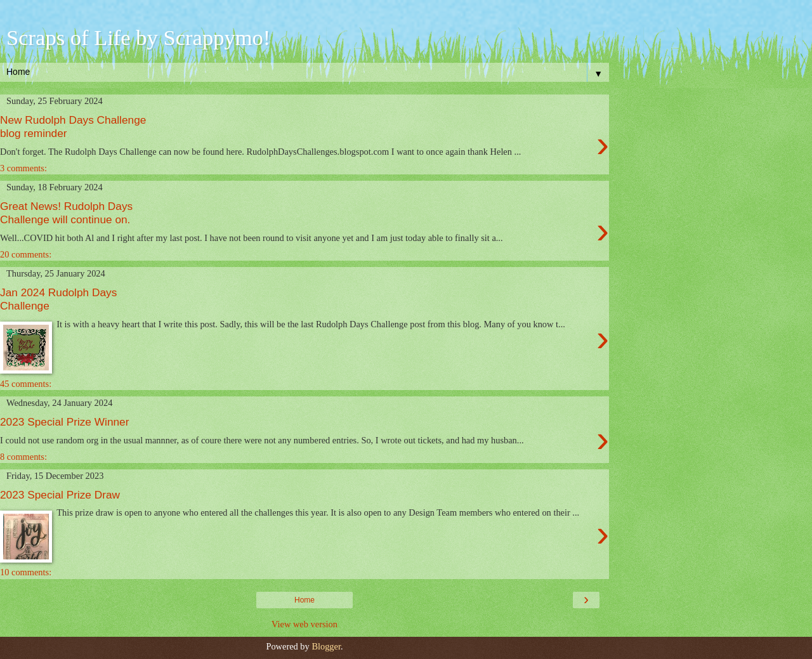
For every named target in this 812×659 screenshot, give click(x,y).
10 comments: (26, 572)
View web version (304, 624)
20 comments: (26, 254)
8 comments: (23, 457)
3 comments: (23, 168)
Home (304, 600)
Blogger (326, 646)
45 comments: (26, 384)
